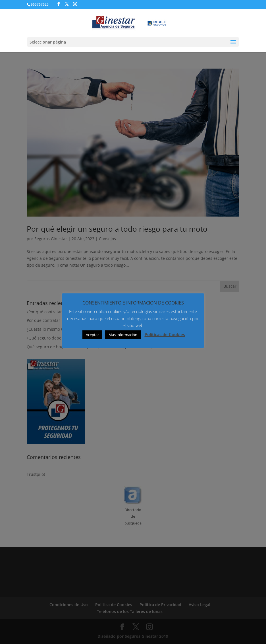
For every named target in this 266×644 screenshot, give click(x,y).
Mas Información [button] (123, 335)
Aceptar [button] (92, 335)
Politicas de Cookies (165, 334)
